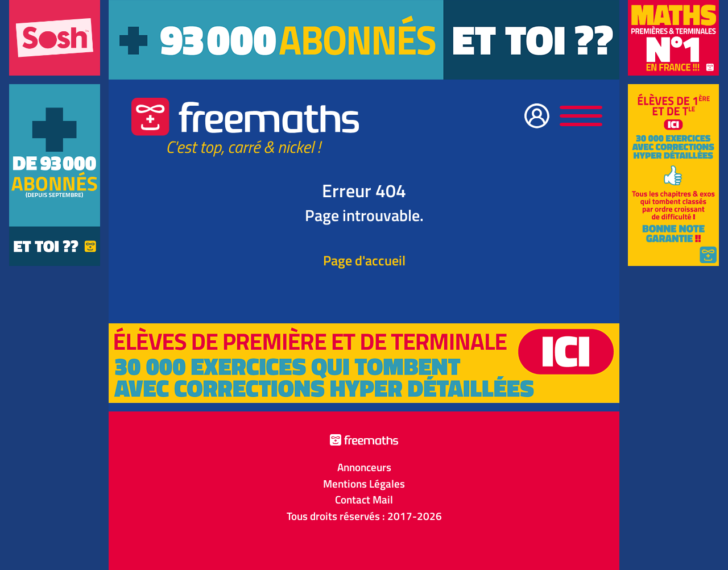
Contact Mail (364, 500)
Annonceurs (364, 467)
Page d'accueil (364, 260)
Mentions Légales (364, 484)
